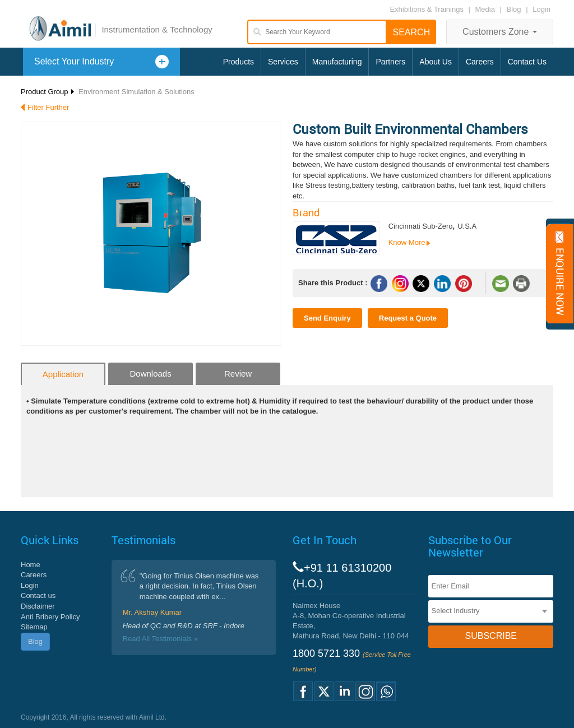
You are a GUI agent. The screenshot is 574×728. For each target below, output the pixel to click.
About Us (436, 62)
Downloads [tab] (150, 374)
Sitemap (34, 627)
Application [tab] (63, 374)
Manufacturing (337, 62)
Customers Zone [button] (500, 32)
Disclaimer (38, 606)
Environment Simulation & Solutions (136, 92)
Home (31, 565)
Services (283, 62)
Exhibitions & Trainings (427, 9)
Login (541, 9)
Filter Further (48, 107)
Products (239, 62)
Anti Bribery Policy (50, 617)
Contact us (38, 595)
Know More (407, 242)
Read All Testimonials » (160, 639)
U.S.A (467, 226)
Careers (480, 62)
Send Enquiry (327, 318)
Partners (390, 62)
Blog (514, 9)
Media (486, 9)
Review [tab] (238, 374)
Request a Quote (408, 318)
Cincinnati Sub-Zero (421, 226)
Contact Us (527, 62)
